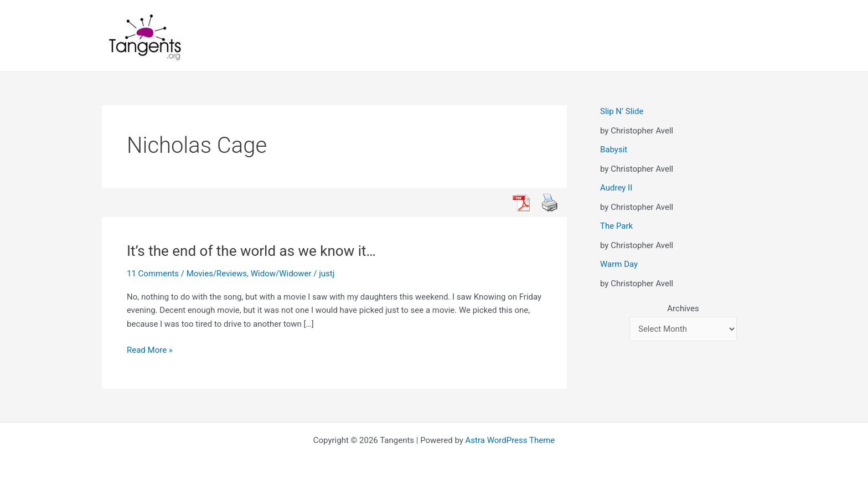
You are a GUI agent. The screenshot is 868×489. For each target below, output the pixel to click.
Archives (683, 308)
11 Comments (153, 274)
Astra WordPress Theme (510, 440)
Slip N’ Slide (622, 111)
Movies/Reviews (217, 274)
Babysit (614, 150)
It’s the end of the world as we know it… (251, 251)
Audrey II (616, 188)
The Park (616, 226)
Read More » (150, 350)
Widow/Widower (281, 274)
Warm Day (619, 264)
